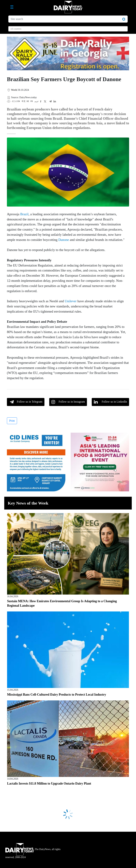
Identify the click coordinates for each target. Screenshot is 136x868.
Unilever (71, 301)
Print (12, 421)
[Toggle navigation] (12, 7)
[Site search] (68, 19)
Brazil (24, 214)
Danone (64, 240)
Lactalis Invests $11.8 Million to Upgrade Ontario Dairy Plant (49, 783)
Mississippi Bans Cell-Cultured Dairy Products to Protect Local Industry (57, 695)
